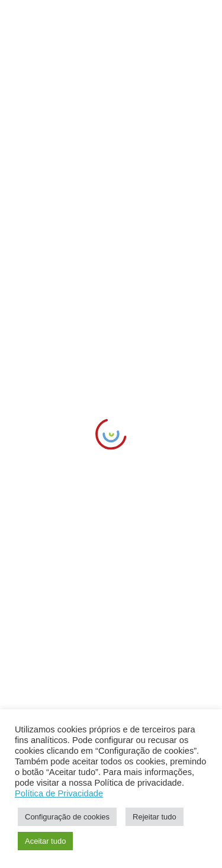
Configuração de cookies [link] (67, 817)
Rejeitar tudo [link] (155, 817)
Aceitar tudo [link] (45, 841)
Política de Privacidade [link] (59, 793)
